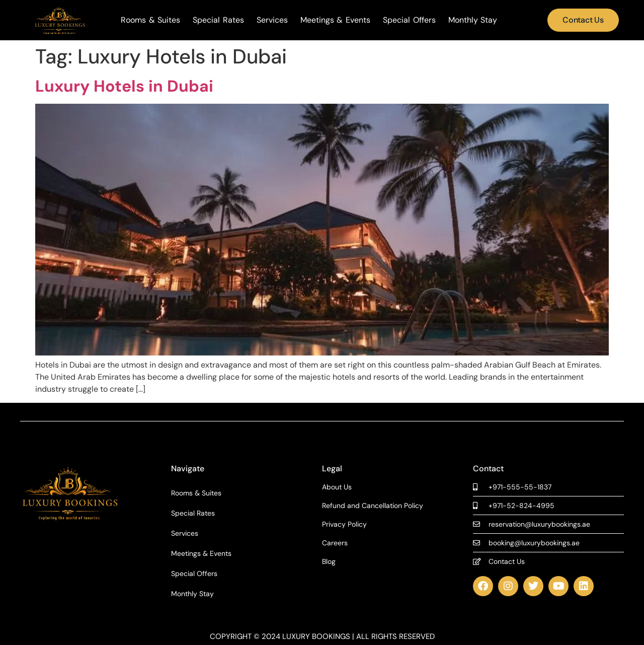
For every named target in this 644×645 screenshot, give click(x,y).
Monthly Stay (473, 20)
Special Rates (218, 20)
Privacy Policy (344, 524)
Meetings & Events (335, 20)
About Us (337, 487)
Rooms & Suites (150, 20)
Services (272, 20)
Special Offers (409, 20)
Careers (335, 543)
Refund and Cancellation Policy (373, 506)
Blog (329, 562)
